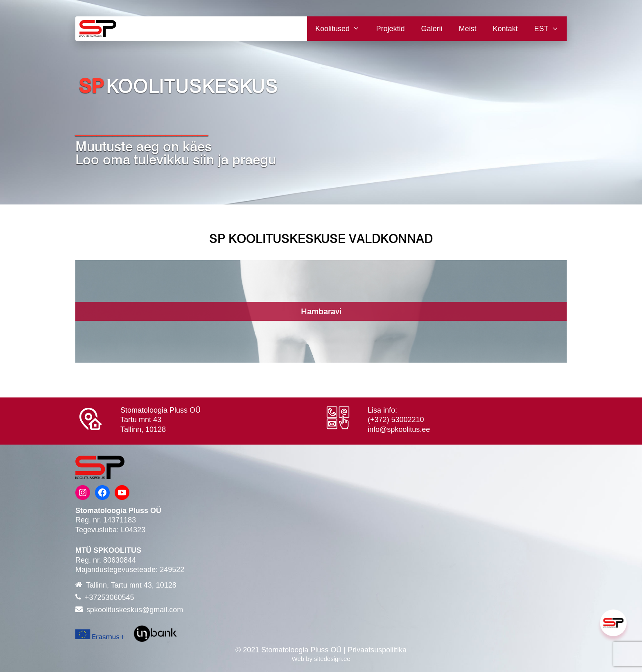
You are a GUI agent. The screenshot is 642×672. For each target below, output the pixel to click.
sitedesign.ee (332, 659)
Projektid (390, 29)
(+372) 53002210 (396, 420)
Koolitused (341, 29)
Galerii (432, 29)
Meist (468, 29)
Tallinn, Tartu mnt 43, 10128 (131, 585)
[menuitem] (546, 29)
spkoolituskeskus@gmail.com (135, 610)
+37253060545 (110, 597)
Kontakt (505, 29)
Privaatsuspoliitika (377, 650)
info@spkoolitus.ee (399, 429)
